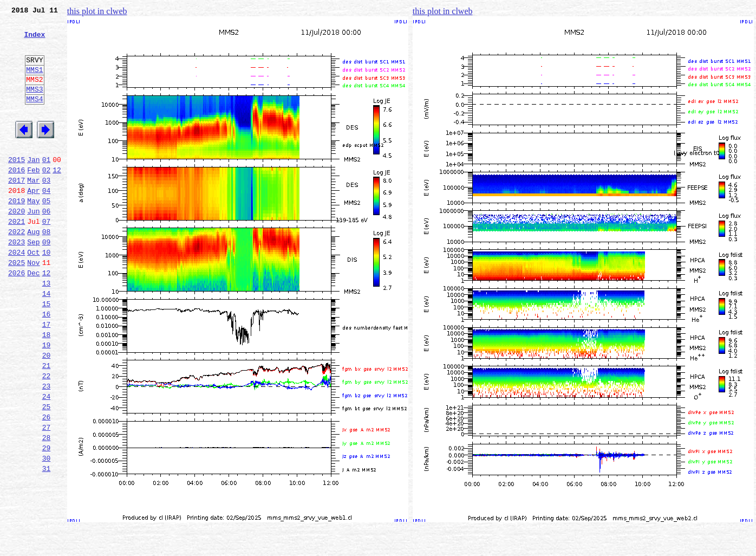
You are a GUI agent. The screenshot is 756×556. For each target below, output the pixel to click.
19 (47, 400)
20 (47, 412)
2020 (17, 245)
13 (47, 328)
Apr (33, 221)
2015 (17, 185)
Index (34, 41)
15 (47, 352)
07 (47, 257)
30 (47, 531)
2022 (17, 269)
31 (47, 543)
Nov (33, 305)
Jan (33, 185)
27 (47, 495)
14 (47, 340)
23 (47, 448)
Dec (33, 316)
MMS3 (34, 105)
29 (47, 519)
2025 (17, 305)
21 (47, 424)
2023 (17, 281)
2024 (17, 293)
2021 (17, 257)
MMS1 (34, 82)
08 (47, 269)
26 (47, 483)
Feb (33, 197)
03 (47, 209)
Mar (33, 209)
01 (47, 185)
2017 (17, 209)
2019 (17, 233)
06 (47, 245)
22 (47, 436)
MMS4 (34, 117)
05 (47, 233)
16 (47, 364)
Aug (33, 269)
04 (47, 221)
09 (47, 281)
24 (47, 460)
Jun (33, 245)
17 (47, 376)
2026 (17, 316)
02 (47, 197)
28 (47, 507)
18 (47, 388)
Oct (33, 293)
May (33, 233)
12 (57, 197)
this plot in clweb (97, 11)
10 (47, 293)
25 (47, 471)
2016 (17, 197)
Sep (33, 281)
